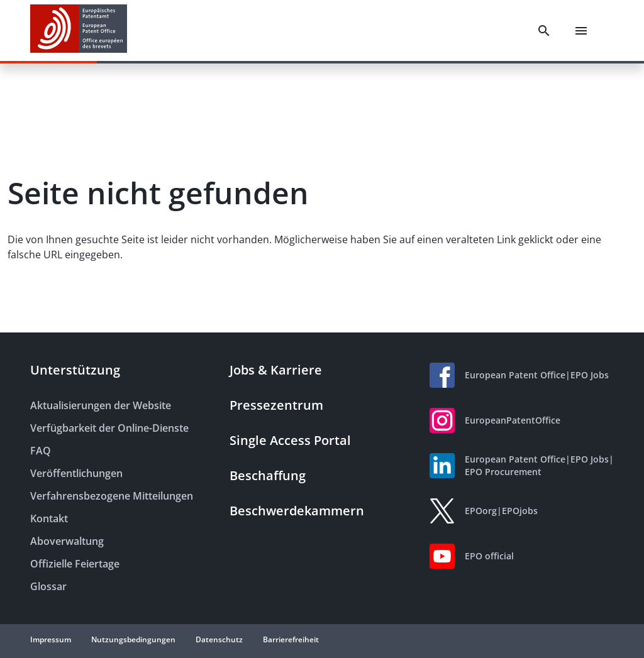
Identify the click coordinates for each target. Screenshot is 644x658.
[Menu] (581, 31)
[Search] (544, 31)
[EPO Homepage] (79, 30)
